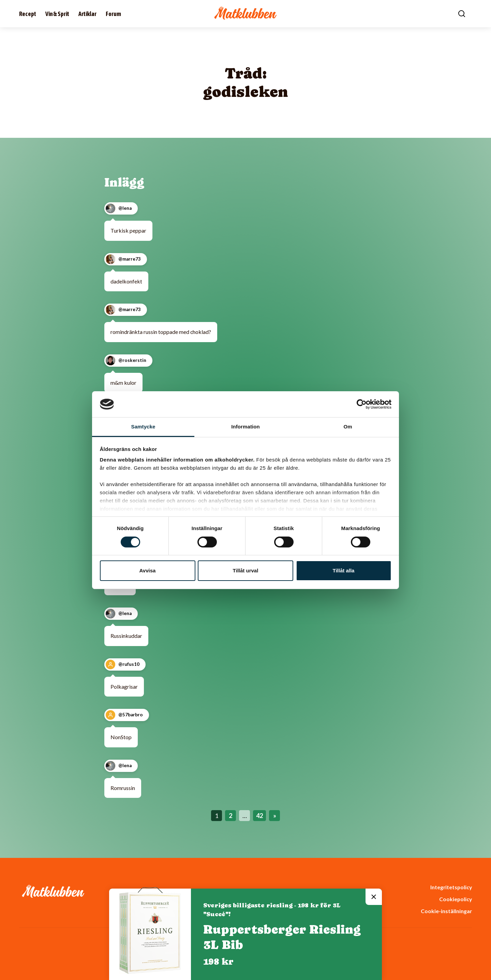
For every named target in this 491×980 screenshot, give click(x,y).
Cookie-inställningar (446, 911)
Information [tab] (245, 427)
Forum (113, 14)
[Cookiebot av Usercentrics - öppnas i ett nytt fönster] (362, 404)
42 (259, 816)
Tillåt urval (246, 571)
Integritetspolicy (451, 887)
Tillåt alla (344, 571)
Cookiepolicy (456, 899)
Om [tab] (348, 427)
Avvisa (148, 571)
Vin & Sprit (57, 14)
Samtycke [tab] (143, 427)
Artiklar (87, 14)
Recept (28, 14)
